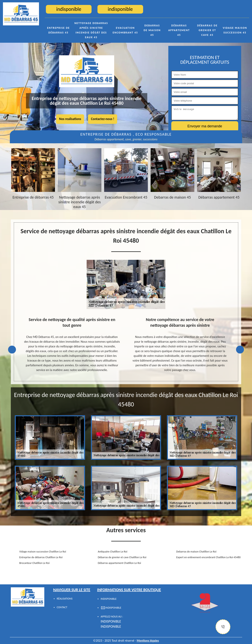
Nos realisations (70, 119)
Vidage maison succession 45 (235, 30)
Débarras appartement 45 (179, 30)
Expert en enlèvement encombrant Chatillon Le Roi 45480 (208, 557)
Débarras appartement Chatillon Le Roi (120, 563)
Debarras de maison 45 (152, 30)
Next (240, 350)
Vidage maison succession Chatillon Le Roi (43, 552)
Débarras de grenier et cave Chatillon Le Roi (122, 557)
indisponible (111, 621)
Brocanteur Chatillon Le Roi (34, 563)
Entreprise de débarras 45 (58, 30)
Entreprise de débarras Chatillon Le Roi (41, 557)
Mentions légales (148, 641)
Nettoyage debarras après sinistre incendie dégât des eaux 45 (91, 30)
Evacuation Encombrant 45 (125, 30)
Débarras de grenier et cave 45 (207, 30)
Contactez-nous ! (103, 119)
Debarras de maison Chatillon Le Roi (196, 552)
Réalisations (65, 599)
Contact (62, 607)
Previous (12, 350)
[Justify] (223, 627)
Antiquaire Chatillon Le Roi (113, 552)
